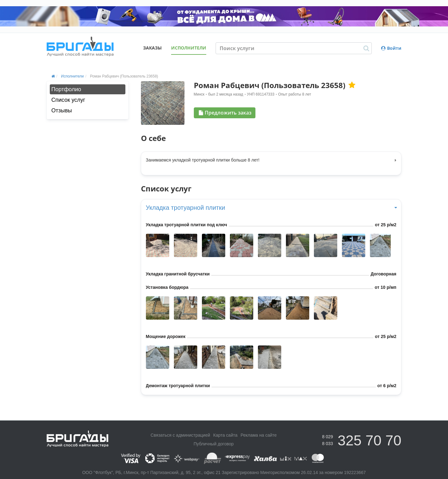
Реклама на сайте (259, 435)
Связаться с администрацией (180, 435)
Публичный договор (214, 444)
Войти (391, 48)
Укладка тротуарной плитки (271, 208)
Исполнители (189, 48)
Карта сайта (225, 435)
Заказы (152, 48)
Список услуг (68, 100)
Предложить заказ (225, 113)
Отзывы (62, 110)
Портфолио (66, 89)
